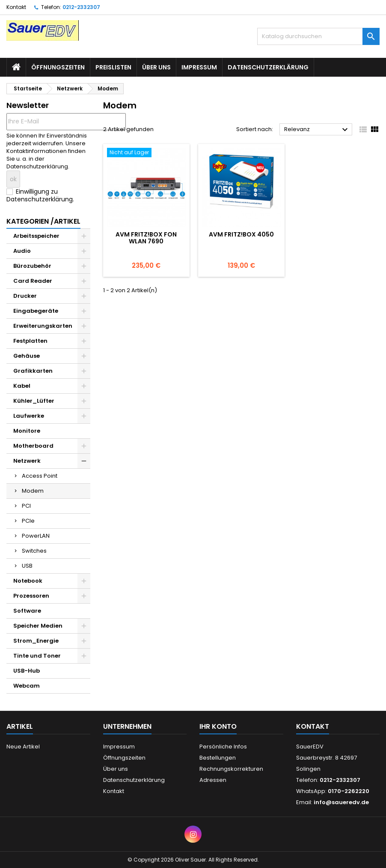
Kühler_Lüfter (34, 401)
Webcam (27, 686)
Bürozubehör (32, 266)
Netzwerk (27, 461)
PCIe (28, 521)
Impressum (199, 67)
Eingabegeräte (36, 311)
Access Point (40, 476)
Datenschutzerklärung (268, 67)
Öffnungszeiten (58, 67)
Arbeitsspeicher (36, 236)
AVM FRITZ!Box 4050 (241, 234)
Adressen (213, 780)
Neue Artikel (23, 747)
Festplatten (30, 341)
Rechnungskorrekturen (231, 769)
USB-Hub (27, 671)
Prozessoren (31, 596)
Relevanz (317, 130)
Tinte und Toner (37, 656)
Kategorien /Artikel (43, 221)
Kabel (22, 386)
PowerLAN (36, 536)
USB (27, 566)
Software (27, 611)
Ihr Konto (218, 726)
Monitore (27, 431)
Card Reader (33, 281)
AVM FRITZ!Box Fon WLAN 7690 (146, 238)
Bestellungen (218, 758)
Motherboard (33, 446)
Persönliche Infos (223, 747)
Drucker (25, 296)
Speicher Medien (38, 626)
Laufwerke (29, 416)
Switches (34, 551)
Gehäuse (27, 356)
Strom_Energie (36, 641)
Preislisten (113, 67)
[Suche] (318, 36)
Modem (33, 491)
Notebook (28, 581)
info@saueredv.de (341, 802)
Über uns (156, 67)
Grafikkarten (33, 371)
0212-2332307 (81, 7)
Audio (22, 251)
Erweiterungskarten (43, 326)
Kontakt (16, 7)
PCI (26, 506)
